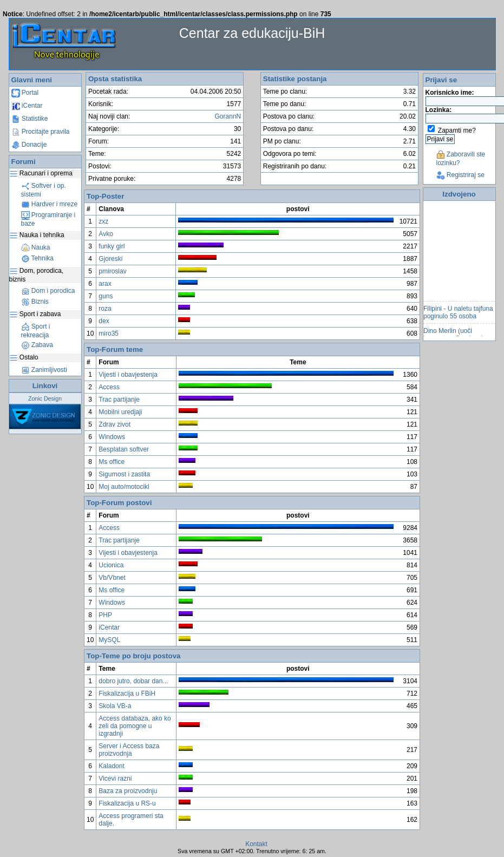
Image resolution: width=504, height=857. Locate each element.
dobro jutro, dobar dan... (133, 681)
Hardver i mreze (50, 204)
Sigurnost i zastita (124, 474)
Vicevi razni (115, 779)
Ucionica (111, 565)
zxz (103, 221)
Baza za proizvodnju (128, 791)
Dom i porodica (48, 291)
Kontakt (256, 844)
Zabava (37, 345)
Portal (25, 93)
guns (106, 296)
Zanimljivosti (44, 370)
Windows (112, 437)
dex (104, 321)
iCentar (27, 106)
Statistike (30, 119)
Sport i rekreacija (36, 331)
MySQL (109, 640)
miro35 (109, 333)
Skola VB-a (115, 706)
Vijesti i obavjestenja (128, 375)
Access (109, 387)
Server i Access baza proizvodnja (129, 750)
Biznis (35, 302)
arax (105, 284)
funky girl (112, 246)
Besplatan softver (124, 449)
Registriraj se (460, 175)
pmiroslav (112, 271)
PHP (105, 615)
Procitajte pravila (41, 132)
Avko (106, 234)
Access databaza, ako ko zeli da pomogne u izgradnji (135, 726)
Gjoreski (110, 259)
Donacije (29, 145)
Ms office (112, 462)
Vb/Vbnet (112, 578)
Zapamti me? (457, 130)
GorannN (228, 116)
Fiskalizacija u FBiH (127, 694)
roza (105, 309)
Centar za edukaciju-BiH (252, 33)
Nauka (36, 247)
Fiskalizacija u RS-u (127, 803)
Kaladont (111, 766)
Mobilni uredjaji (120, 412)
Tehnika (37, 258)
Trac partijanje (119, 400)
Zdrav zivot (114, 424)
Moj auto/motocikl (124, 487)
